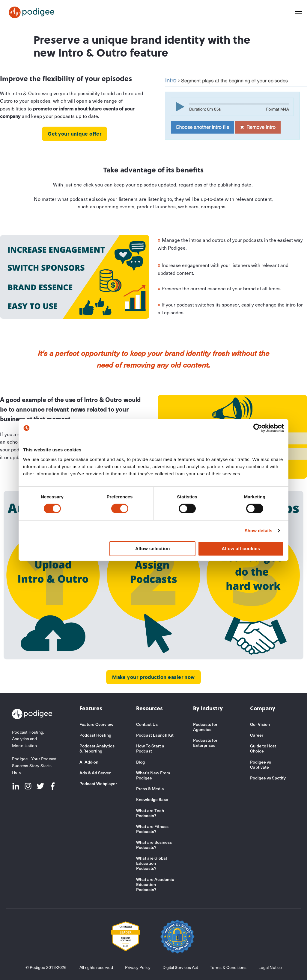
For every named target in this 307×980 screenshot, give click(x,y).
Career (257, 735)
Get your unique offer (75, 134)
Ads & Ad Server (95, 773)
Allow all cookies (241, 549)
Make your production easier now (153, 677)
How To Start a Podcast (150, 748)
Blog (140, 762)
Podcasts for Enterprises (205, 743)
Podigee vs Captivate (261, 764)
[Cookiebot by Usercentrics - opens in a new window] (258, 428)
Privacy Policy (138, 967)
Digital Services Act (180, 967)
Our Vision (260, 724)
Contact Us (147, 724)
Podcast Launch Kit (155, 735)
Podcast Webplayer (98, 783)
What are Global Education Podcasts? (152, 863)
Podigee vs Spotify (268, 778)
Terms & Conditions (228, 967)
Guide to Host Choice (263, 748)
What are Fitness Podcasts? (152, 829)
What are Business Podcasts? (154, 845)
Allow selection (153, 549)
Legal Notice (270, 967)
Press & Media (150, 789)
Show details (259, 531)
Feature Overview (96, 724)
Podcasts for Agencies (205, 727)
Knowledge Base (152, 799)
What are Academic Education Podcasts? (155, 884)
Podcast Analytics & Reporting (97, 748)
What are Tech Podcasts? (150, 813)
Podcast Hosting (95, 735)
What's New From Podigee (153, 775)
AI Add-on (89, 762)
